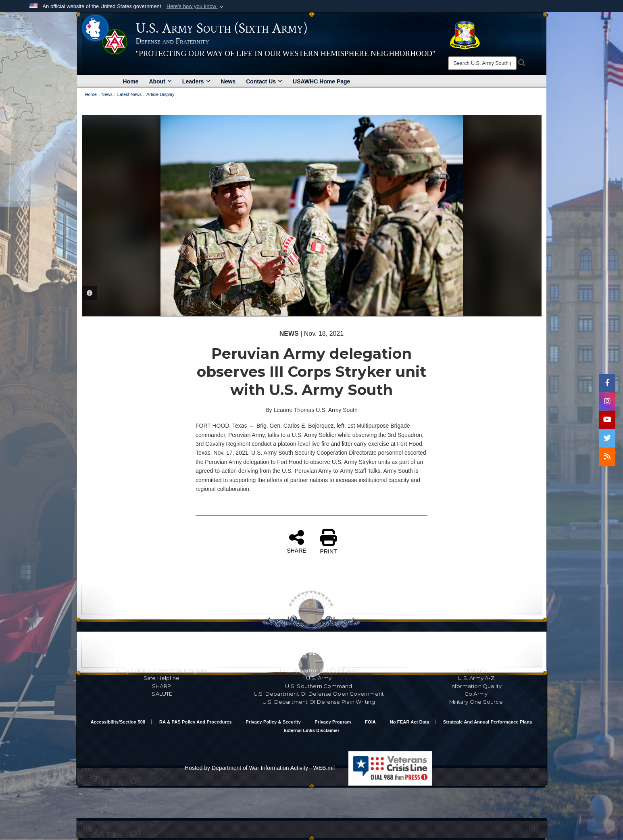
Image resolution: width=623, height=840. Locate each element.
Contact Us (264, 81)
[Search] (482, 63)
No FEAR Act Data (410, 722)
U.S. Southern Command (319, 686)
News (228, 81)
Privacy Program (333, 722)
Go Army (476, 694)
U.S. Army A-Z (476, 678)
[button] (196, 6)
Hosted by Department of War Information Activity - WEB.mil (260, 768)
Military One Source (476, 702)
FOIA (370, 722)
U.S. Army (319, 678)
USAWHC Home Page (321, 81)
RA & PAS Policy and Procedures (196, 722)
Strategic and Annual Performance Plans (488, 722)
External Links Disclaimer (311, 730)
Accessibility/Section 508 (118, 722)
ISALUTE (161, 694)
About (160, 81)
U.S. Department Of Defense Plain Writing (319, 702)
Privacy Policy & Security (273, 722)
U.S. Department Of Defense (319, 670)
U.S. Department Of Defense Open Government (319, 694)
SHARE (296, 541)
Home (131, 81)
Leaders (196, 81)
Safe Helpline (162, 678)
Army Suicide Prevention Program (161, 670)
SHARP (161, 686)
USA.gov (476, 670)
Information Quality (476, 686)
